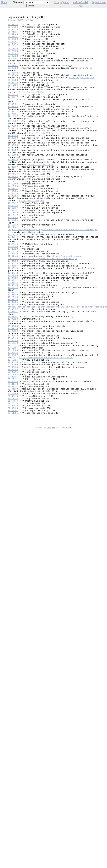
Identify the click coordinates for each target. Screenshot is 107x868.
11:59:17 (13, 129)
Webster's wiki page (80, 4)
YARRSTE (51, 506)
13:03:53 (13, 147)
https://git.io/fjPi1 (32, 236)
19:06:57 (13, 367)
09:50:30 (13, 94)
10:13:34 (13, 100)
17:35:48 (13, 323)
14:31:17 (13, 222)
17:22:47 (13, 280)
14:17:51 (13, 213)
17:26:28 (13, 294)
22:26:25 (13, 479)
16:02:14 (13, 230)
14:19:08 (13, 216)
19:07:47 (13, 369)
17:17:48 (13, 257)
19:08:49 (13, 398)
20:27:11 (13, 450)
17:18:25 (13, 259)
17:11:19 (13, 251)
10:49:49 (13, 112)
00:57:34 (13, 25)
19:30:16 (13, 419)
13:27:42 (13, 204)
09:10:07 (13, 65)
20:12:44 (13, 445)
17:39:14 (13, 340)
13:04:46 (13, 158)
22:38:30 (13, 482)
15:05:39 (13, 228)
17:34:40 (13, 303)
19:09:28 (13, 401)
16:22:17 (13, 239)
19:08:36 (13, 390)
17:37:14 (13, 329)
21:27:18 (13, 474)
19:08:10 (13, 378)
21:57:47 (13, 477)
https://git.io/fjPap (32, 106)
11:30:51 (13, 120)
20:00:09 (13, 433)
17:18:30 (13, 265)
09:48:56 (13, 92)
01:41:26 (13, 34)
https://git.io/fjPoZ (52, 202)
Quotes (65, 2)
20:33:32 (13, 459)
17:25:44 (13, 288)
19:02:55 (13, 358)
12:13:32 (13, 141)
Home (4, 2)
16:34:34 (13, 242)
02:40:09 (13, 42)
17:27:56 (13, 297)
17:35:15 (13, 314)
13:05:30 (13, 161)
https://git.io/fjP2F (32, 71)
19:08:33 (13, 387)
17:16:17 (13, 254)
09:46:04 (13, 86)
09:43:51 (13, 74)
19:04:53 (13, 361)
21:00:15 (13, 471)
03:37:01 (13, 48)
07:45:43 (13, 60)
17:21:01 (13, 268)
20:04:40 (13, 439)
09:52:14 (13, 97)
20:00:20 (13, 436)
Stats (57, 2)
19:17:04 (13, 416)
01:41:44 (13, 37)
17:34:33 (13, 300)
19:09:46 (13, 404)
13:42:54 (13, 207)
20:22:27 (13, 448)
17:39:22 (13, 346)
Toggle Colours (28, 20)
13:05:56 (13, 170)
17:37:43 (13, 338)
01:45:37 (13, 39)
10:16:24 (13, 109)
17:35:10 (13, 312)
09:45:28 (13, 77)
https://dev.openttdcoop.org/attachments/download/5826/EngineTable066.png (53, 271)
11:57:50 (13, 123)
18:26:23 (13, 349)
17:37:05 (13, 326)
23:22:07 (13, 488)
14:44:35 (13, 225)
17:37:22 (13, 332)
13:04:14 (13, 149)
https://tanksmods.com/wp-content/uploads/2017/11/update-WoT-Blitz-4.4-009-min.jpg (45, 304)
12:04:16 (13, 132)
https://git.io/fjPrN (40, 155)
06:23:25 (13, 57)
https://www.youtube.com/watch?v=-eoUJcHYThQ (46, 424)
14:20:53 (13, 219)
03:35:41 (13, 45)
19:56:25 (13, 427)
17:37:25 (13, 335)
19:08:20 (13, 381)
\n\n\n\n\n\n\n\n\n (36, 2)
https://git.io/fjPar (82, 89)
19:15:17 (13, 410)
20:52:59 (13, 468)
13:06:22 (13, 175)
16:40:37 (13, 245)
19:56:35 (13, 430)
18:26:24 (13, 352)
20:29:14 (13, 453)
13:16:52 (13, 181)
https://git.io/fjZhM (71, 465)
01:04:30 (13, 31)
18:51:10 (13, 355)
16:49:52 (13, 248)
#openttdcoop (99, 2)
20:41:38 (13, 462)
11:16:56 (13, 115)
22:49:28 (13, 485)
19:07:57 (13, 375)
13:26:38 (13, 187)
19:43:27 (13, 422)
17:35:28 (13, 317)
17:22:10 (13, 277)
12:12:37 (13, 135)
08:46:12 (13, 63)
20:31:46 (13, 456)
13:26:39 (13, 196)
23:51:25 (13, 491)
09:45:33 (13, 83)
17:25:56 (13, 291)
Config (103, 10)
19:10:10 (13, 407)
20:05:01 (13, 442)
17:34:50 (13, 309)
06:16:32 (13, 51)
